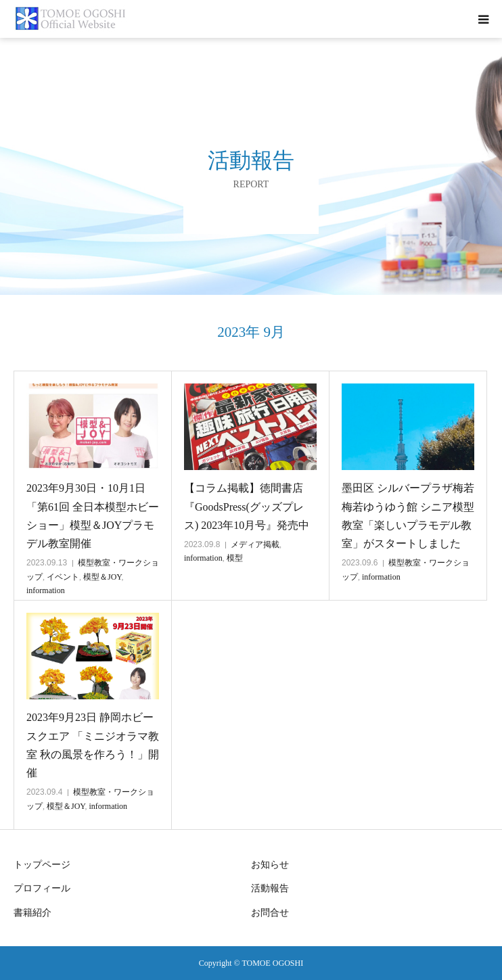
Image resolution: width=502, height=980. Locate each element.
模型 (235, 558)
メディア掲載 (255, 544)
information (46, 590)
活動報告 (270, 888)
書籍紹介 (32, 913)
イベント (63, 577)
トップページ (42, 865)
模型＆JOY (102, 577)
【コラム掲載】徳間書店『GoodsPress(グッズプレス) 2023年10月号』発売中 (247, 506)
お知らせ (270, 865)
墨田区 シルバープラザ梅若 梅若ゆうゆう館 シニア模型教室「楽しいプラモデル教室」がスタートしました (408, 516)
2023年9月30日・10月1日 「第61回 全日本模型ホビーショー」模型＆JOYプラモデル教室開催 (93, 516)
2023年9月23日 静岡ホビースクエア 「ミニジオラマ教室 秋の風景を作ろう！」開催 (93, 745)
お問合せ (270, 913)
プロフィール (42, 888)
